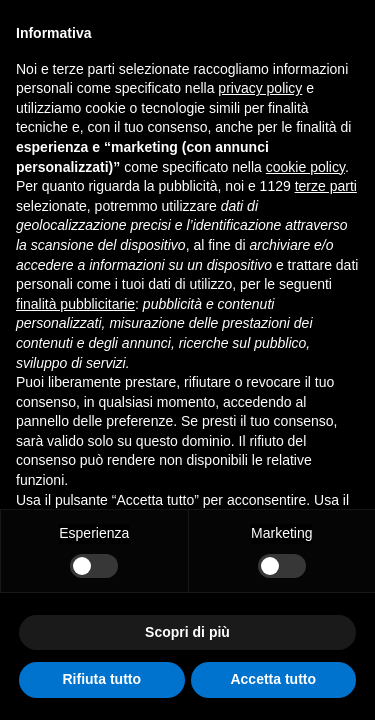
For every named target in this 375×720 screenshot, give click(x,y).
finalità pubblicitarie (75, 304)
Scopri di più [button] (187, 632)
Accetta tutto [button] (273, 679)
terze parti (326, 186)
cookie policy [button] (305, 167)
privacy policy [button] (260, 88)
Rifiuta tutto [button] (101, 679)
